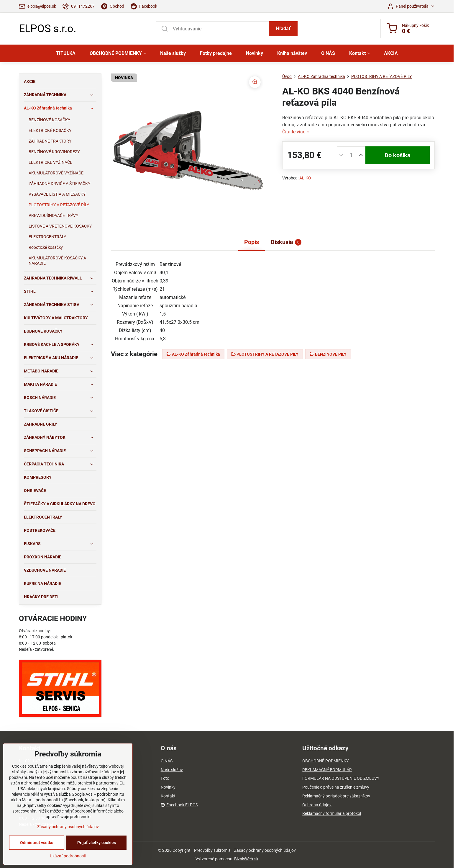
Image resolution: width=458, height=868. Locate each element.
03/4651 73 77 (39, 767)
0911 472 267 (38, 761)
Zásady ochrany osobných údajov (265, 850)
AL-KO (305, 178)
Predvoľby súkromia (212, 850)
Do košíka (398, 155)
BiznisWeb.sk (246, 859)
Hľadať (283, 28)
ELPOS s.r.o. (47, 29)
